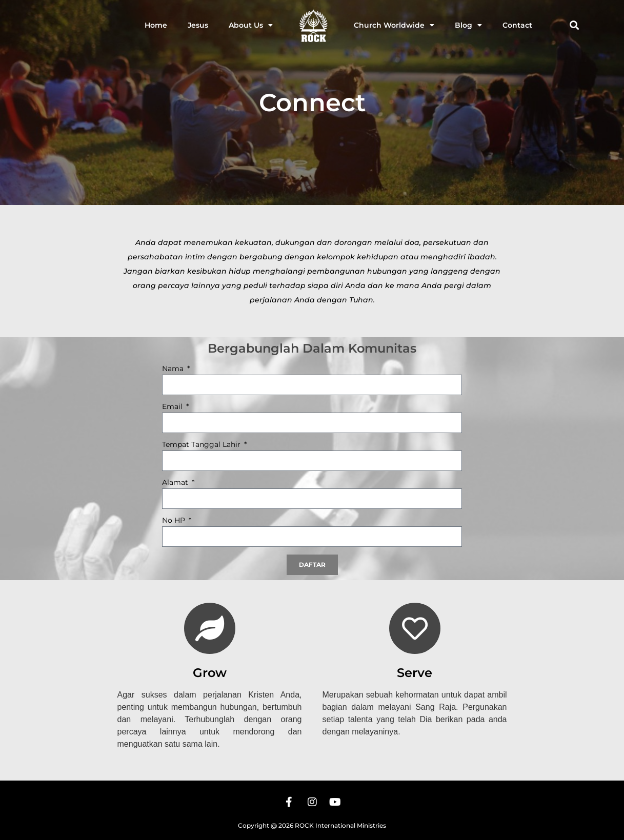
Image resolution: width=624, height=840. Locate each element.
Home (156, 25)
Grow (210, 673)
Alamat (176, 483)
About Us (251, 25)
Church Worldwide (394, 25)
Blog (468, 25)
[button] (575, 25)
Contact (517, 25)
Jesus (198, 25)
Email (173, 407)
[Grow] (210, 628)
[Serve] (415, 628)
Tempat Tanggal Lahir (202, 445)
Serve (415, 673)
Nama (174, 369)
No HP (175, 521)
